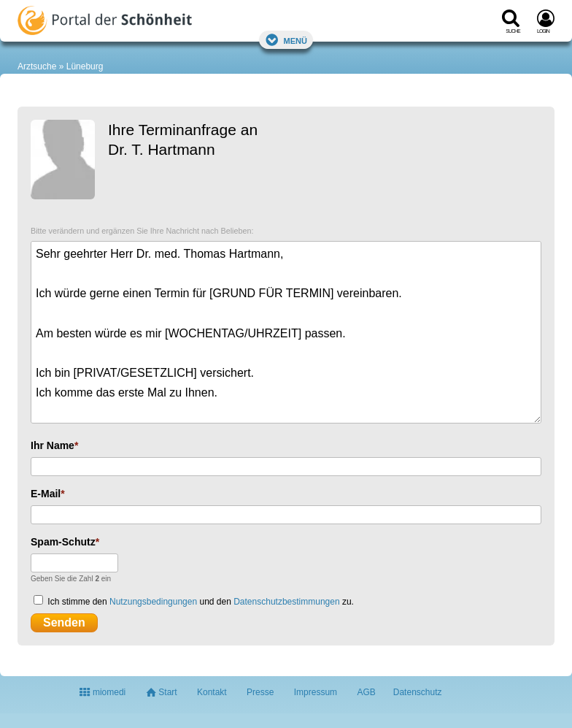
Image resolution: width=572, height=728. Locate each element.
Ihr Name (53, 445)
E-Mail (46, 494)
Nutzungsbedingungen (153, 602)
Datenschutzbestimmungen (286, 602)
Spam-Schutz (63, 542)
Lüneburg (85, 66)
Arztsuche (37, 66)
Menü (286, 40)
